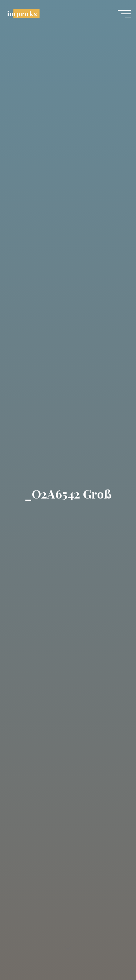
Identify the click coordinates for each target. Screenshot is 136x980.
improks (22, 14)
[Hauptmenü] (124, 14)
